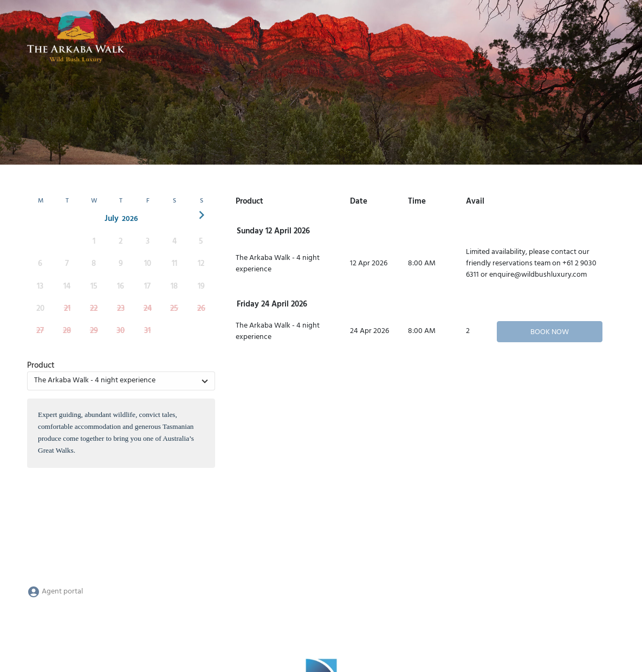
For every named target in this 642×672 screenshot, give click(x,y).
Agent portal (55, 592)
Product (41, 366)
